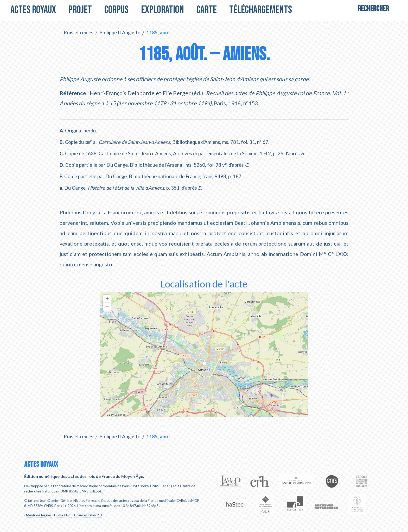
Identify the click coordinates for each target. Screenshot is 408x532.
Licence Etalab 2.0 (88, 515)
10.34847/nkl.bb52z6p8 (140, 506)
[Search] (373, 10)
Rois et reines (79, 33)
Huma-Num (63, 515)
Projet (80, 10)
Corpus (116, 10)
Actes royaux (33, 10)
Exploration (162, 10)
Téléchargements (261, 10)
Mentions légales (39, 515)
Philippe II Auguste (120, 33)
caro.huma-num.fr (98, 506)
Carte (207, 10)
